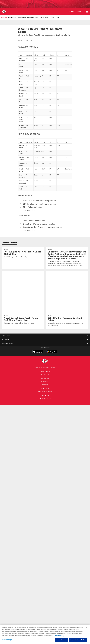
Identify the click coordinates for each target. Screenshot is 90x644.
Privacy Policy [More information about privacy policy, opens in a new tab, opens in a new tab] (59, 636)
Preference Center (45, 356)
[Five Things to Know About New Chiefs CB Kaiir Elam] (23, 254)
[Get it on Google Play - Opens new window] (52, 311)
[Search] (83, 12)
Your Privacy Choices (45, 350)
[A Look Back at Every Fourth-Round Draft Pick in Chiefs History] (23, 278)
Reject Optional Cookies (78, 640)
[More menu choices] (87, 12)
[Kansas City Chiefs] (45, 319)
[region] (45, 634)
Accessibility (45, 339)
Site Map (45, 343)
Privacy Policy (45, 329)
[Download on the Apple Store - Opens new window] (38, 310)
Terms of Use (45, 333)
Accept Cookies (62, 640)
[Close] (87, 628)
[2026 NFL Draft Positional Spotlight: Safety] (67, 279)
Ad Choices (45, 346)
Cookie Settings (45, 353)
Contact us (45, 336)
